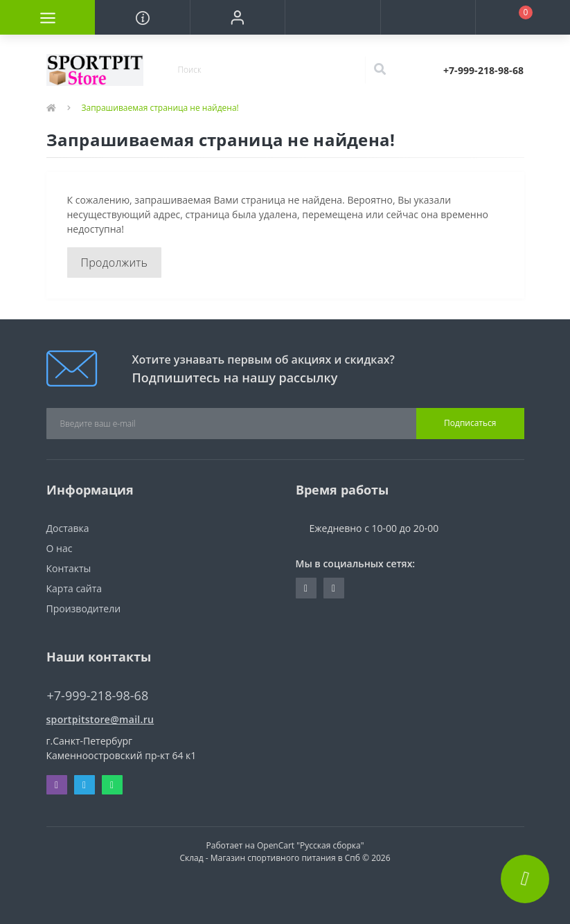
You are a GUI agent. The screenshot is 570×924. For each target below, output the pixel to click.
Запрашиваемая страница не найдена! (160, 108)
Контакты (69, 568)
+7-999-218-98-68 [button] (98, 696)
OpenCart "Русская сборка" (311, 845)
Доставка (68, 528)
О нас (60, 548)
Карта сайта (74, 588)
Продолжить (115, 263)
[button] (237, 17)
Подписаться (470, 423)
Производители (84, 608)
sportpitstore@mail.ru (100, 719)
